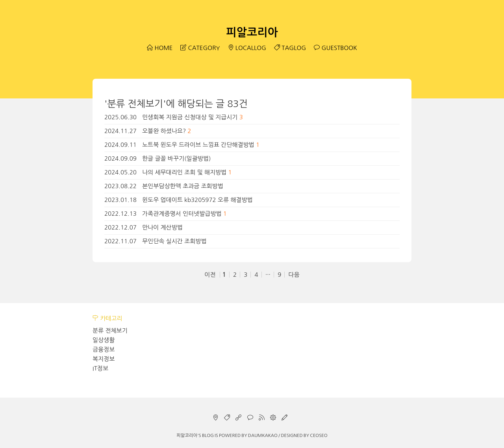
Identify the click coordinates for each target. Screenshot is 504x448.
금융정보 (104, 349)
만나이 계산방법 (162, 227)
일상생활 (104, 340)
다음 (294, 275)
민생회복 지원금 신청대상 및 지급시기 (190, 117)
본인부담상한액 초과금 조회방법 (183, 186)
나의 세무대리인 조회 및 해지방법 (184, 172)
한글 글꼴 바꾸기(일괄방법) (176, 158)
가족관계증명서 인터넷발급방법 (182, 214)
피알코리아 (252, 32)
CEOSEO (319, 435)
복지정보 (104, 359)
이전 (210, 275)
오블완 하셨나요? (164, 131)
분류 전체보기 (110, 330)
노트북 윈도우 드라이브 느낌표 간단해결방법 (198, 145)
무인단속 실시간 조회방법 (174, 241)
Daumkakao (263, 435)
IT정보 (100, 368)
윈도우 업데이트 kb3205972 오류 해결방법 (197, 200)
